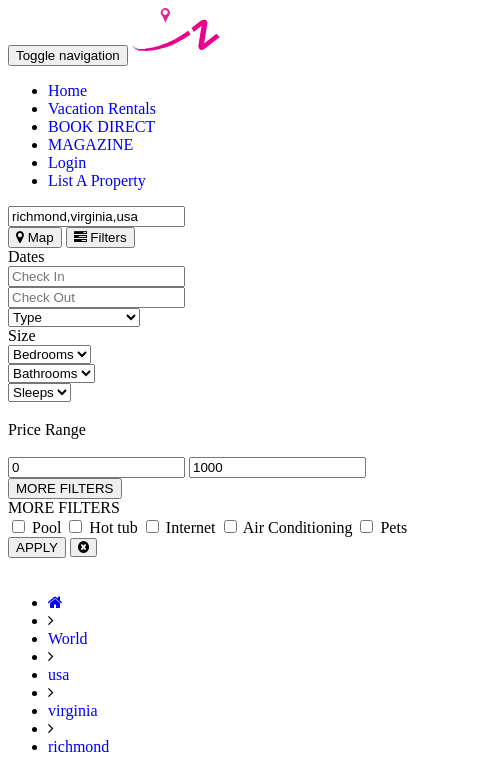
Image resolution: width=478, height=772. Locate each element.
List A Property (97, 180)
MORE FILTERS (65, 488)
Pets (383, 527)
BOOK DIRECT (101, 126)
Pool (36, 527)
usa (58, 674)
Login (67, 162)
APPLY (37, 547)
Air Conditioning (288, 527)
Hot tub (103, 527)
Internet (181, 527)
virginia (72, 710)
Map (35, 237)
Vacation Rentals (102, 108)
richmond (78, 746)
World (68, 638)
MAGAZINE (90, 144)
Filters (100, 237)
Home (67, 90)
